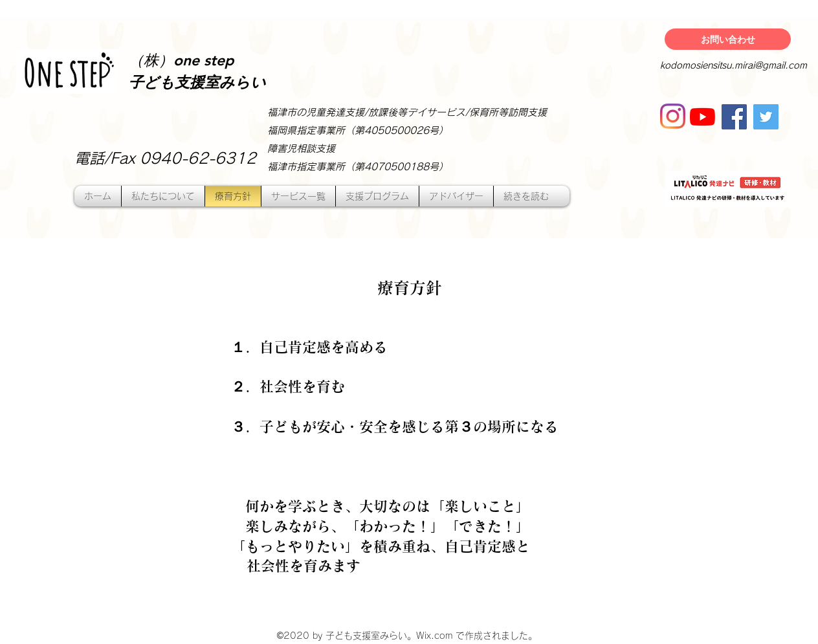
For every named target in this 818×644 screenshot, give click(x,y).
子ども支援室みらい (197, 83)
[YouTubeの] (702, 117)
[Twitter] (766, 117)
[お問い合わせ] (728, 39)
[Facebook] (734, 117)
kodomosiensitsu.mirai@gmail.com (734, 65)
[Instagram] (673, 116)
